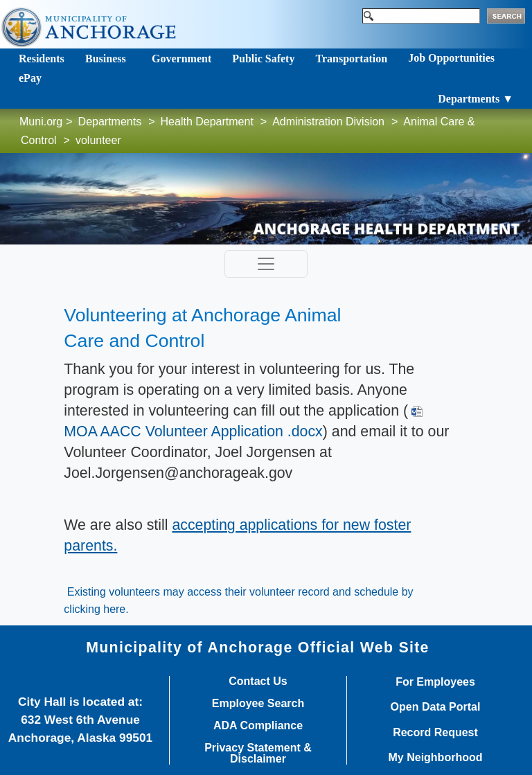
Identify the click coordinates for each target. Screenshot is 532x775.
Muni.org (41, 122)
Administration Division (328, 122)
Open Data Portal (436, 707)
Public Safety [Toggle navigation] (263, 59)
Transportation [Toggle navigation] (351, 59)
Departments (110, 122)
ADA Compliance (258, 726)
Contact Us (258, 682)
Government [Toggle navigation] (181, 59)
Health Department (207, 122)
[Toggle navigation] (266, 264)
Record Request (435, 733)
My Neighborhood (436, 758)
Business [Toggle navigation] (106, 59)
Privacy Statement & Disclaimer (258, 754)
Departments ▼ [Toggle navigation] (476, 99)
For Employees (435, 682)
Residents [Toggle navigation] (42, 59)
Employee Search (258, 704)
